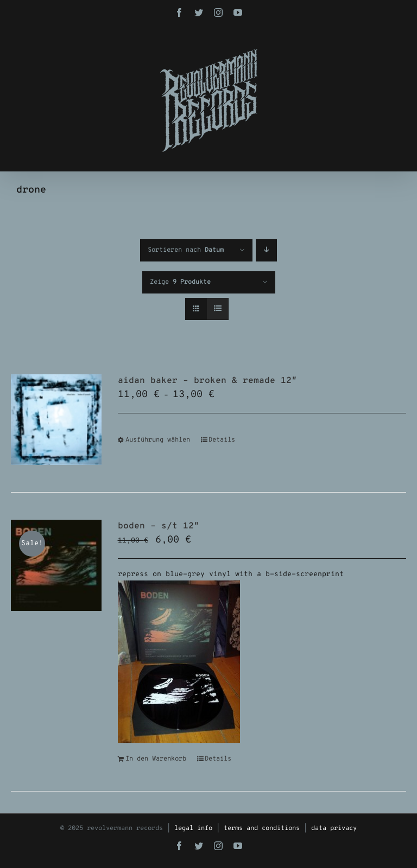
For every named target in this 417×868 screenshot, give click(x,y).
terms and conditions (262, 828)
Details (222, 440)
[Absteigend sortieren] (266, 250)
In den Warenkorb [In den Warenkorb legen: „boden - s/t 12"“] (156, 759)
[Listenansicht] (217, 309)
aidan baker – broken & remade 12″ (207, 381)
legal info (193, 828)
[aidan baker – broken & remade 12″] (56, 420)
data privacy (334, 828)
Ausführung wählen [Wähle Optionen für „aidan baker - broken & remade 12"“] (158, 440)
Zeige (180, 282)
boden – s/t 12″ (159, 526)
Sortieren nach (186, 250)
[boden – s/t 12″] (56, 565)
